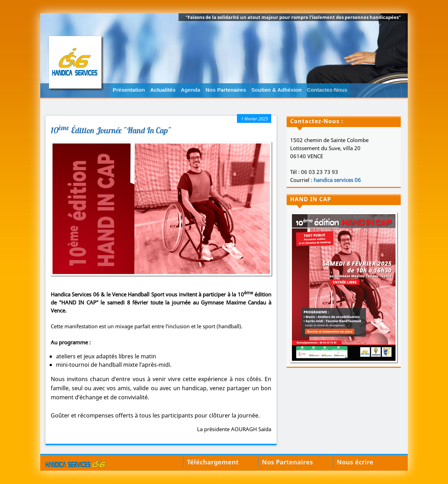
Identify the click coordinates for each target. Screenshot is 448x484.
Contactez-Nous (327, 90)
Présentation (129, 90)
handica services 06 (337, 180)
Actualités (163, 90)
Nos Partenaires (226, 90)
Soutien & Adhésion (276, 90)
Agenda (191, 90)
